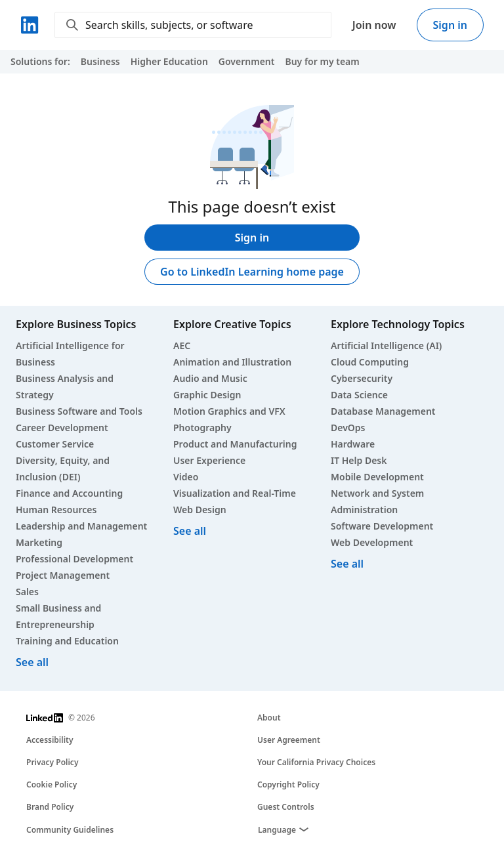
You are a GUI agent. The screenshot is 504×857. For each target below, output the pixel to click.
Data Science (359, 395)
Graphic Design (207, 395)
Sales (27, 592)
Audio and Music (210, 378)
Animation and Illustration (232, 362)
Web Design (200, 510)
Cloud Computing (370, 362)
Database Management (383, 411)
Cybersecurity (362, 378)
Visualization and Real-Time (235, 493)
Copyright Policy (288, 784)
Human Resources (56, 510)
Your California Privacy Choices (316, 762)
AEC (182, 345)
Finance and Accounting (69, 493)
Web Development (372, 542)
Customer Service (55, 444)
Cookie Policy (52, 784)
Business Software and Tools (79, 411)
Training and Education (67, 641)
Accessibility (50, 740)
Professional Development (74, 559)
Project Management (63, 575)
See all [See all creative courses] (190, 531)
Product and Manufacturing (235, 444)
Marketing (39, 542)
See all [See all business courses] (32, 662)
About (269, 718)
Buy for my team (322, 61)
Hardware (353, 444)
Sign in (450, 25)
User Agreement (289, 740)
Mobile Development (377, 477)
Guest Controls (286, 807)
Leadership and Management (81, 526)
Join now (374, 25)
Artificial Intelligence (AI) (386, 345)
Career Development (62, 428)
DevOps (348, 428)
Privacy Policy (52, 762)
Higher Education (169, 61)
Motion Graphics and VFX (229, 411)
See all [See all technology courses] (347, 564)
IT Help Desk (359, 460)
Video (186, 477)
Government (247, 61)
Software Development (382, 526)
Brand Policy (50, 807)
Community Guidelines (70, 830)
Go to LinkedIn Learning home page (252, 272)
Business (100, 61)
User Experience (209, 460)
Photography (202, 428)
